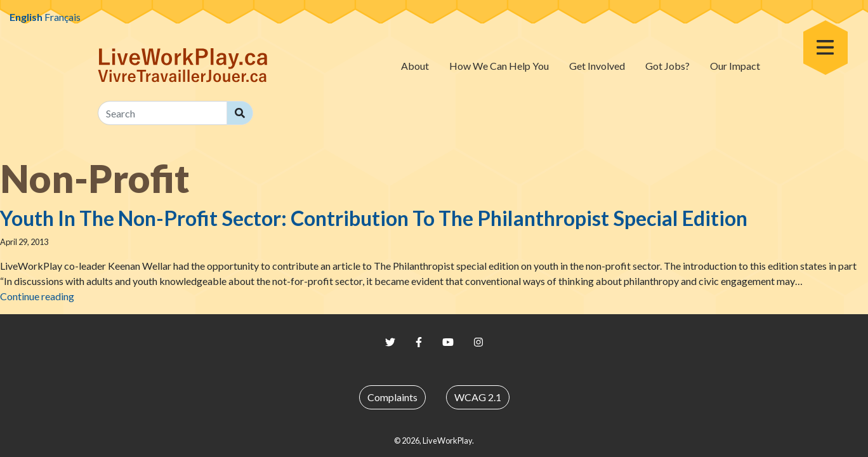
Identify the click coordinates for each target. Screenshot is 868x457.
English (26, 17)
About (415, 66)
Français (62, 17)
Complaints (392, 397)
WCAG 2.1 (478, 397)
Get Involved (597, 66)
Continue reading (37, 296)
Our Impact (735, 66)
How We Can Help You (499, 66)
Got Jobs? (667, 66)
